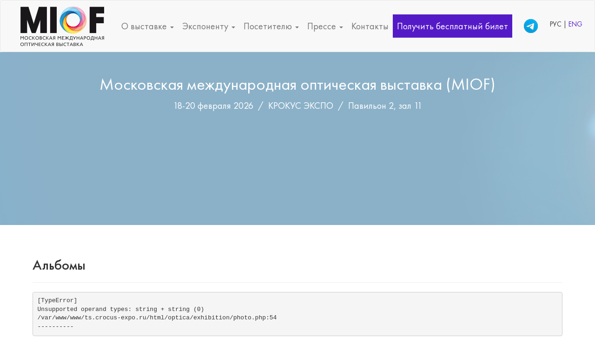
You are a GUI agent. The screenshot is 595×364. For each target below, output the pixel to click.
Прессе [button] (325, 26)
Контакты (370, 26)
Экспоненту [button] (209, 26)
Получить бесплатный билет (453, 26)
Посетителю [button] (271, 26)
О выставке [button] (148, 26)
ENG (575, 24)
